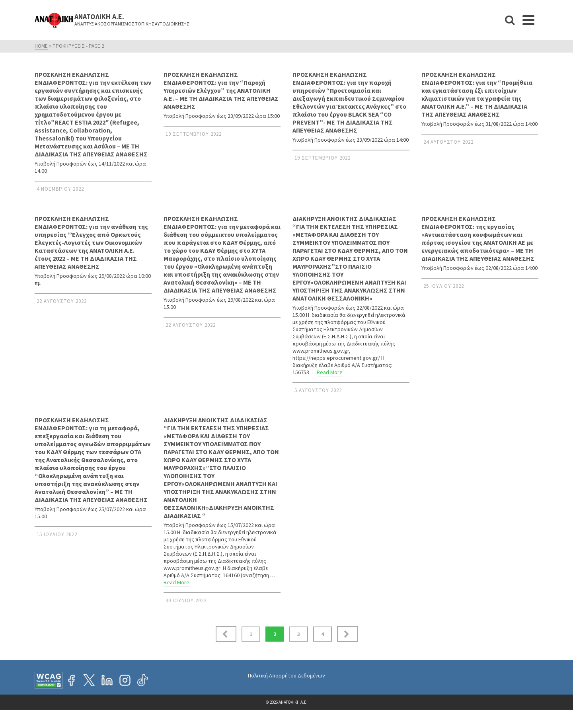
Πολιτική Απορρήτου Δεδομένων (286, 675)
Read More (330, 372)
